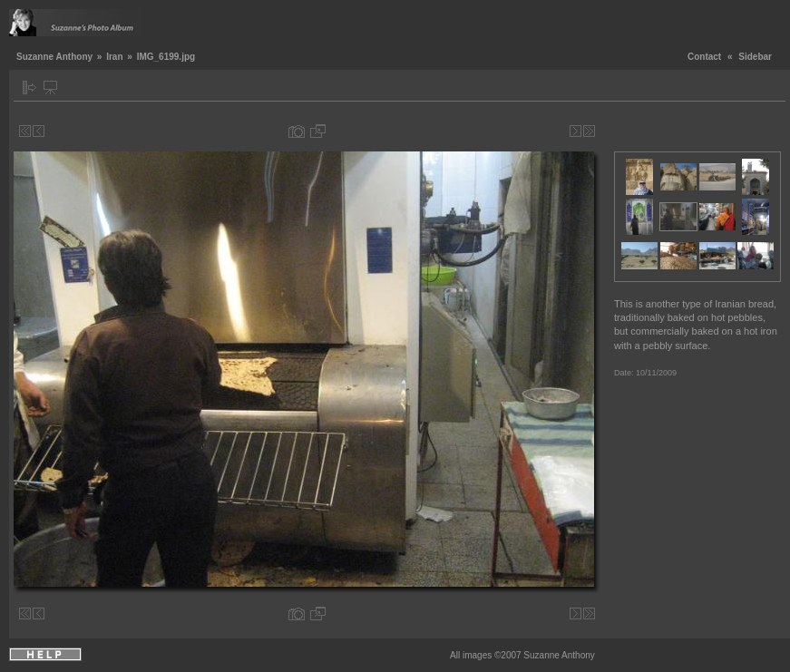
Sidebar (755, 57)
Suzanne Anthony (54, 57)
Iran (114, 57)
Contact (704, 57)
